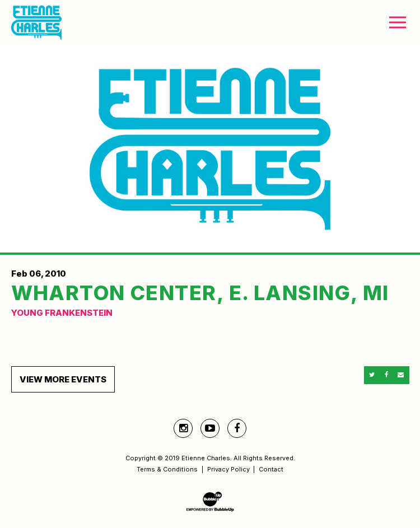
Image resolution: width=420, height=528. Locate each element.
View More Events (63, 379)
